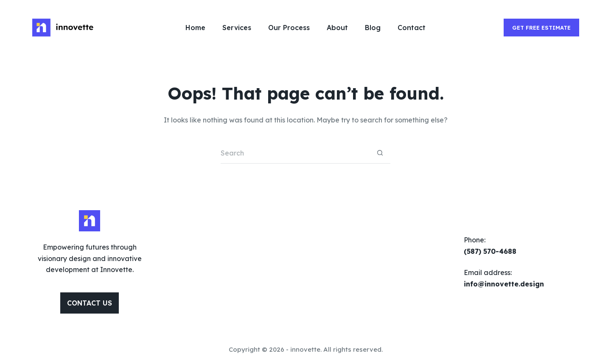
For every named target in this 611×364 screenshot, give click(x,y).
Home (195, 28)
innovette (305, 349)
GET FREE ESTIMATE (541, 28)
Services (237, 28)
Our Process (289, 28)
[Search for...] (295, 153)
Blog (373, 28)
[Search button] (380, 153)
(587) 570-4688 (490, 251)
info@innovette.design (504, 284)
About (337, 28)
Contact (412, 28)
